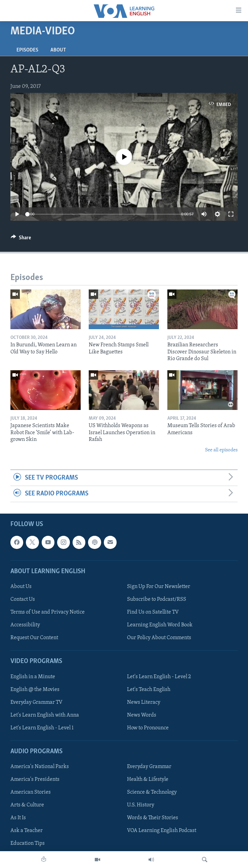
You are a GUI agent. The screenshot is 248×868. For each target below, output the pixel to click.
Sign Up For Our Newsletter (159, 587)
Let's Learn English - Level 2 (159, 676)
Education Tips (28, 843)
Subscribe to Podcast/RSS (157, 599)
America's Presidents (35, 779)
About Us (21, 587)
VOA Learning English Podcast (162, 831)
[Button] (21, 239)
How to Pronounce (148, 728)
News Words (142, 715)
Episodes (27, 50)
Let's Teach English (149, 689)
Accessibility (25, 625)
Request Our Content (34, 638)
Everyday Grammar (149, 767)
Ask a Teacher (27, 831)
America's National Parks (40, 767)
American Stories (31, 792)
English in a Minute (33, 676)
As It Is (18, 818)
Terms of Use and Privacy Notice (48, 612)
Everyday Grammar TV (36, 702)
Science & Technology (152, 792)
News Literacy (144, 702)
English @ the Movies (35, 689)
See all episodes (221, 450)
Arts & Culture (27, 805)
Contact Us (23, 599)
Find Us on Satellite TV (153, 612)
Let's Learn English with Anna (45, 715)
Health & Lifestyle (148, 779)
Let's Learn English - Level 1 (42, 728)
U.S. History (141, 805)
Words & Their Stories (153, 818)
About (58, 50)
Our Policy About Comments (159, 638)
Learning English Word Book (160, 625)
